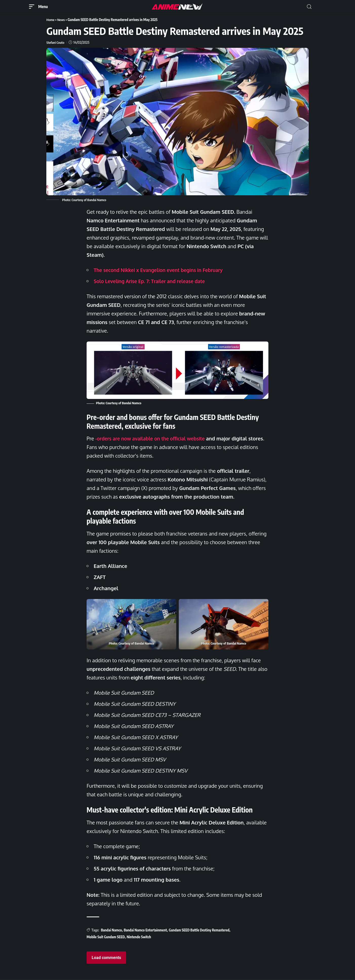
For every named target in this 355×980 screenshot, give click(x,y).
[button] (309, 7)
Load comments (106, 958)
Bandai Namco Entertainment (145, 930)
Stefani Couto (56, 42)
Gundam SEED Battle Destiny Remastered (199, 930)
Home (51, 20)
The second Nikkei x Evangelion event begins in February (162, 270)
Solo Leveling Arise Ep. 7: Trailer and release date (152, 281)
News (62, 20)
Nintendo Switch (139, 937)
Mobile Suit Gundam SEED (106, 937)
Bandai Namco (111, 930)
